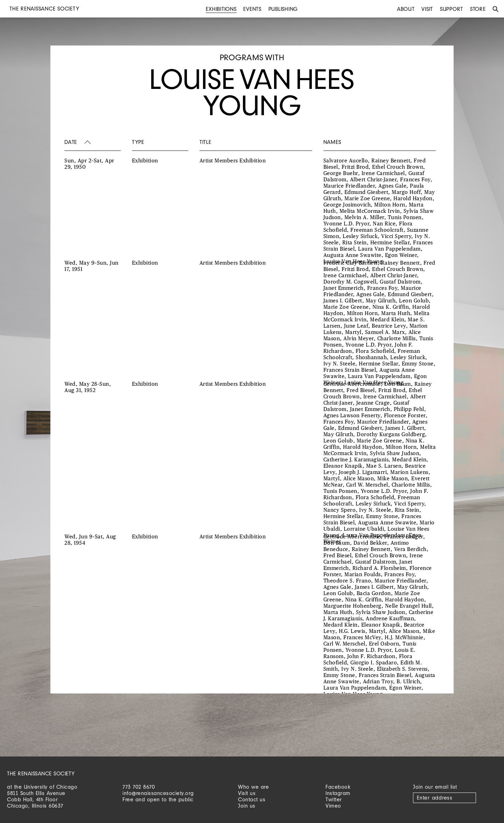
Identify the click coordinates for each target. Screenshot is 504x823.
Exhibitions (221, 9)
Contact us (252, 799)
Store (478, 9)
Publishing (283, 9)
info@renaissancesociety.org (158, 793)
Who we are (253, 787)
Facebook (338, 787)
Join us (247, 806)
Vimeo (333, 806)
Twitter (334, 799)
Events (252, 9)
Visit (427, 9)
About (406, 9)
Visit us (247, 793)
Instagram (338, 793)
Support (451, 9)
